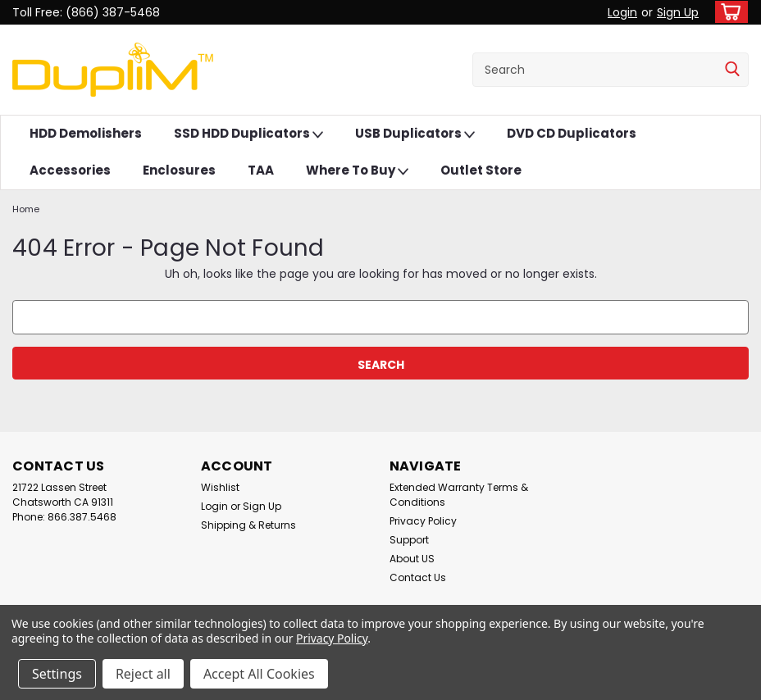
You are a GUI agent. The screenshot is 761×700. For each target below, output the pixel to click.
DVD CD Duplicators (572, 133)
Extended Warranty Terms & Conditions (459, 495)
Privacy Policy (423, 521)
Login (622, 12)
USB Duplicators (415, 134)
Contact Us (418, 577)
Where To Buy (357, 171)
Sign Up (678, 12)
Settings (57, 674)
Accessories (70, 170)
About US (412, 559)
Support (409, 540)
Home (26, 209)
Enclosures (179, 170)
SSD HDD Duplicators (248, 134)
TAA (261, 170)
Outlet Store (481, 170)
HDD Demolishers (86, 133)
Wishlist (220, 487)
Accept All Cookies (259, 674)
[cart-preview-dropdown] (728, 12)
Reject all (143, 674)
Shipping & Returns (248, 525)
